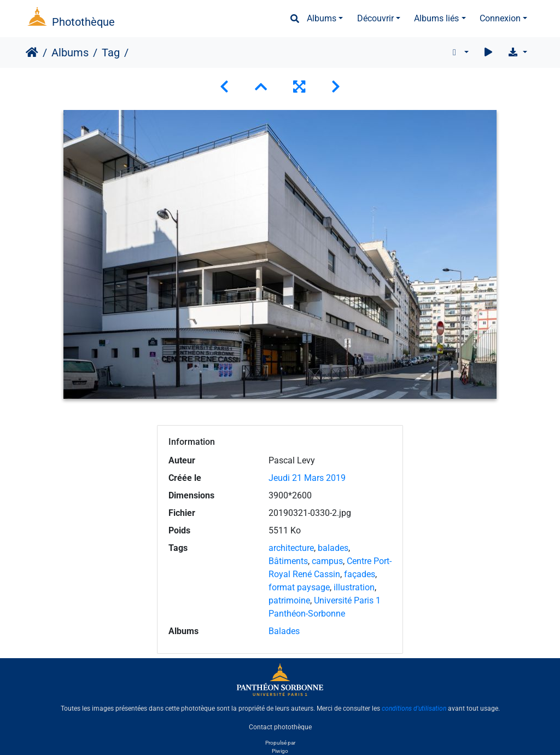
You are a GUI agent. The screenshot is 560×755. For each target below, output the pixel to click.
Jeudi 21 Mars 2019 (307, 478)
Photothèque (83, 22)
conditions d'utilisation (414, 708)
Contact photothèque (280, 727)
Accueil (32, 53)
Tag (111, 53)
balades (333, 548)
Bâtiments (288, 561)
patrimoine (289, 600)
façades (360, 574)
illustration (354, 587)
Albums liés (436, 18)
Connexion (500, 18)
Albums (322, 18)
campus (327, 561)
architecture (291, 548)
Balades (284, 631)
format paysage (299, 587)
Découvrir (375, 18)
